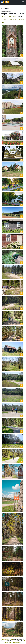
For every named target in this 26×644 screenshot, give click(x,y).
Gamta (14, 17)
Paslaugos (21, 19)
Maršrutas (4, 6)
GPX (4, 22)
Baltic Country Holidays (8, 639)
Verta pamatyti (13, 19)
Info (10, 17)
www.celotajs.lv (17, 643)
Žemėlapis (5, 19)
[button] (14, 6)
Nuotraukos (21, 17)
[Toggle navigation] (23, 2)
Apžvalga (4, 17)
